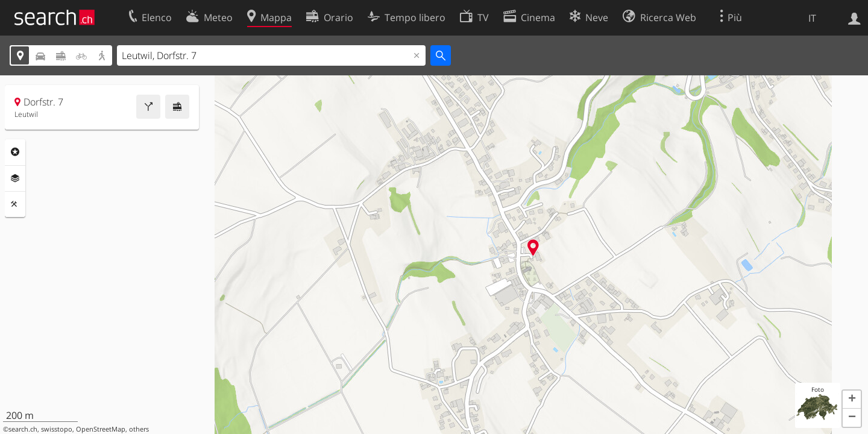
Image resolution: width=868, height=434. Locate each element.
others (139, 429)
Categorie (15, 152)
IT (812, 18)
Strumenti (15, 204)
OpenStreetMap (101, 429)
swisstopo (57, 429)
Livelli (15, 178)
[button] (852, 400)
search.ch (23, 429)
